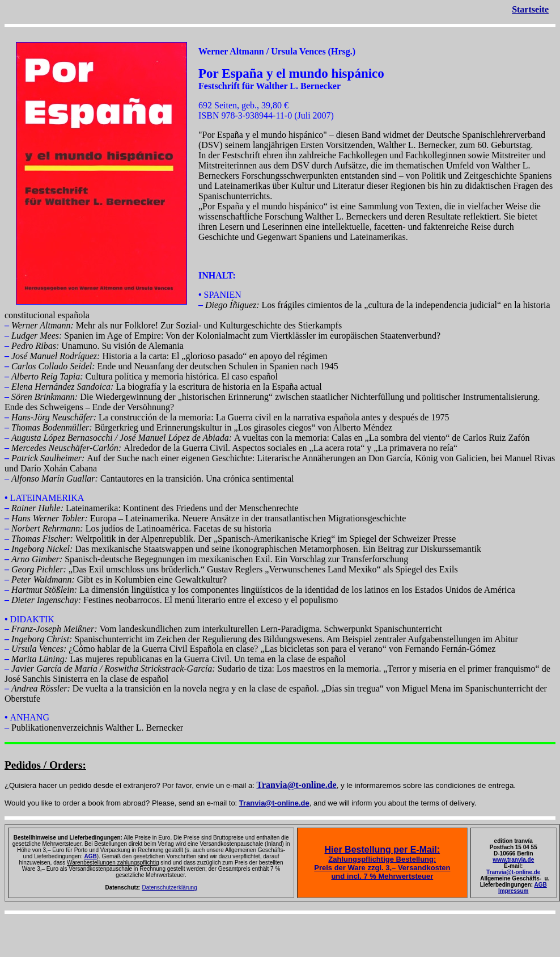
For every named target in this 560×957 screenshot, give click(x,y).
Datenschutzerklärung (169, 888)
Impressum (513, 891)
